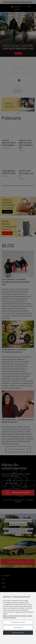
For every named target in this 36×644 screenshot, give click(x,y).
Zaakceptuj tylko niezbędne (18, 622)
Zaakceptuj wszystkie (18, 633)
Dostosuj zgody (18, 627)
